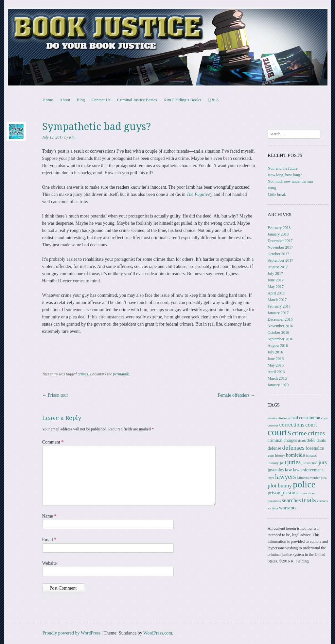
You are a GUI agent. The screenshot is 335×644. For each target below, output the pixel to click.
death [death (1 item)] (302, 441)
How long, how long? (285, 175)
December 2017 (280, 241)
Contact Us (101, 100)
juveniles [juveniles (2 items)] (276, 470)
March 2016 (277, 378)
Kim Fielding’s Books (182, 100)
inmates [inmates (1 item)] (311, 455)
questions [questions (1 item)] (274, 501)
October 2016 (278, 332)
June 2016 (276, 359)
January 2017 (278, 313)
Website (50, 563)
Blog (81, 100)
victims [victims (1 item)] (273, 508)
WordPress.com (158, 633)
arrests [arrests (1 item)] (272, 418)
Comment (53, 442)
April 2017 (276, 293)
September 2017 (280, 260)
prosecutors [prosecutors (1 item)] (307, 493)
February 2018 (279, 228)
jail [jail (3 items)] (283, 462)
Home (48, 100)
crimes (83, 374)
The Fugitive (198, 194)
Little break (277, 195)
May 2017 (276, 287)
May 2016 (276, 365)
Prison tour (55, 395)
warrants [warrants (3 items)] (288, 508)
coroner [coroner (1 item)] (273, 425)
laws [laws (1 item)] (271, 478)
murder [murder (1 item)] (315, 478)
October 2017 (278, 254)
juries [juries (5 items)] (294, 462)
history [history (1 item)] (280, 455)
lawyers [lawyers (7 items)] (286, 477)
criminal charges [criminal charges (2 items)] (282, 440)
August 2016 (278, 346)
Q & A (213, 100)
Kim (72, 137)
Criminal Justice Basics (137, 100)
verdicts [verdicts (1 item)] (323, 501)
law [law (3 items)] (288, 470)
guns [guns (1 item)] (271, 455)
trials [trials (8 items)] (309, 500)
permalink (121, 374)
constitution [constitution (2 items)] (309, 418)
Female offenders (236, 395)
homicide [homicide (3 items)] (295, 455)
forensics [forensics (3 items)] (315, 448)
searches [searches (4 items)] (291, 500)
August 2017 (278, 267)
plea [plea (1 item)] (324, 478)
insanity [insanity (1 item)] (273, 463)
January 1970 (278, 385)
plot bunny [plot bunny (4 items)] (280, 486)
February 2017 (279, 306)
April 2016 (276, 372)
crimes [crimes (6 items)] (317, 433)
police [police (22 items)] (304, 484)
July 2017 (275, 274)
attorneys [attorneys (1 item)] (284, 418)
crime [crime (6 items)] (300, 433)
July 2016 (275, 352)
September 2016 (280, 339)
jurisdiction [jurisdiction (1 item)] (310, 463)
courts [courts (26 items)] (279, 432)
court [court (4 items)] (311, 425)
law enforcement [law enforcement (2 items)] (308, 470)
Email (49, 540)
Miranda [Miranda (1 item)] (303, 478)
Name (49, 516)
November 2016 (280, 326)
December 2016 (280, 319)
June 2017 (276, 280)
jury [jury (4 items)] (323, 462)
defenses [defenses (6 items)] (293, 447)
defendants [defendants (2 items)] (316, 440)
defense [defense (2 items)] (274, 448)
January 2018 (278, 234)
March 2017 (277, 300)
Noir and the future (283, 168)
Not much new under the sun (290, 181)
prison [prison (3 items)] (274, 492)
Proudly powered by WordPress (71, 633)
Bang (272, 188)
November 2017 (280, 247)
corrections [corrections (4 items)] (292, 425)
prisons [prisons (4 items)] (290, 492)
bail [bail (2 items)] (295, 418)
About (65, 100)
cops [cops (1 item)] (325, 418)
